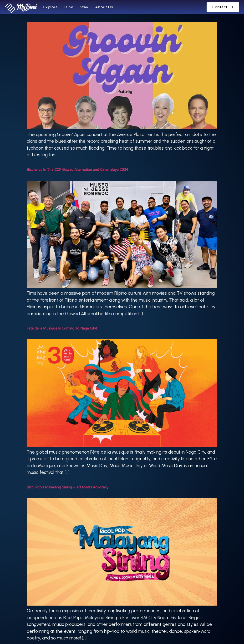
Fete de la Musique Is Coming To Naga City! (62, 328)
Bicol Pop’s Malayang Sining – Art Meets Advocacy (68, 487)
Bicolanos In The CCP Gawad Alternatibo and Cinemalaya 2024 (77, 170)
